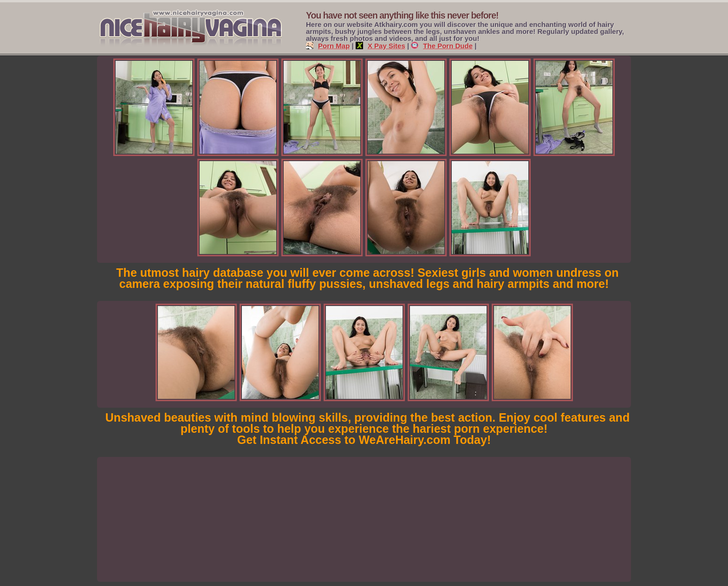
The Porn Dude (442, 46)
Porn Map (328, 46)
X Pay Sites (380, 46)
